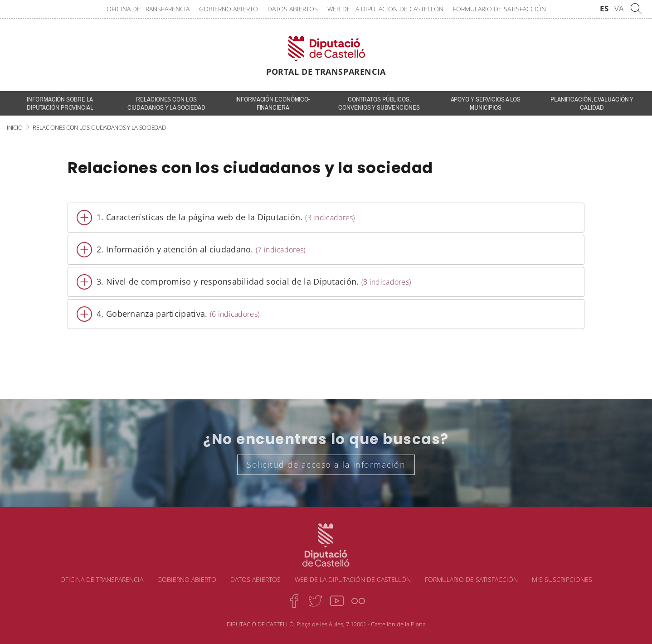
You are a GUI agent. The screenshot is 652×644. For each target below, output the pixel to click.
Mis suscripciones (562, 579)
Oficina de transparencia (148, 9)
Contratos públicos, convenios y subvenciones (379, 103)
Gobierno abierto (229, 9)
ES (604, 8)
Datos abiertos (293, 9)
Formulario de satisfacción (499, 9)
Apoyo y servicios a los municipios (486, 103)
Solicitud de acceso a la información (326, 465)
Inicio (15, 127)
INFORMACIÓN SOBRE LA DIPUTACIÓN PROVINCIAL (60, 103)
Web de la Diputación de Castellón (385, 9)
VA (619, 8)
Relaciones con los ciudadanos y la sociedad (167, 103)
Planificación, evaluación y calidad (592, 103)
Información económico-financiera (273, 103)
